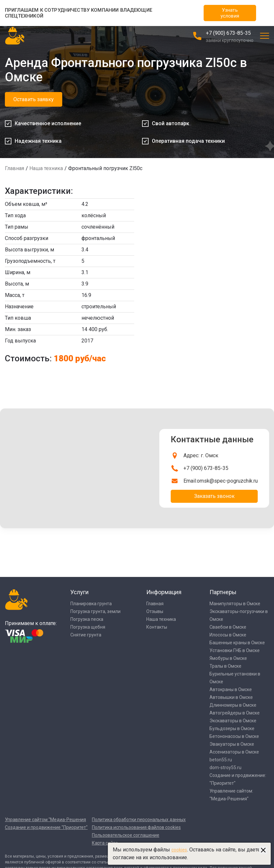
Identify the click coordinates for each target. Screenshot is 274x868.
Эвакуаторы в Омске (232, 744)
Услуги (79, 592)
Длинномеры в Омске (233, 705)
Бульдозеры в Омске (232, 728)
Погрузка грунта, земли (95, 611)
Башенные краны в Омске (237, 643)
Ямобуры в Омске (228, 658)
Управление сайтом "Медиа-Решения (45, 820)
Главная (14, 168)
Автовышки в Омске (231, 697)
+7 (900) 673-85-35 (228, 33)
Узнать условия (230, 13)
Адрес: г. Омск (201, 455)
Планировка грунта (91, 604)
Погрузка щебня (88, 627)
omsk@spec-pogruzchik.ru (227, 481)
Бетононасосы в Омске (234, 736)
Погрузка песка (87, 619)
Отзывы (155, 611)
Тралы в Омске (225, 666)
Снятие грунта (86, 635)
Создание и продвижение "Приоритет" (46, 827)
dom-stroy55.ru (225, 768)
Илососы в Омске (228, 635)
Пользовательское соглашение (126, 835)
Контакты (157, 627)
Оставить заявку (34, 99)
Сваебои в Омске (228, 627)
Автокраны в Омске (231, 689)
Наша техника (46, 168)
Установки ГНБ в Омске (235, 650)
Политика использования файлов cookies (136, 827)
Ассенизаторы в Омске (234, 752)
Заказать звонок (214, 496)
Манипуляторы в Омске (235, 604)
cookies (179, 850)
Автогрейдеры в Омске (235, 713)
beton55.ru (221, 760)
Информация (164, 592)
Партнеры (223, 592)
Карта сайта (105, 843)
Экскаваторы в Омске (233, 721)
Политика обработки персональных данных (139, 820)
